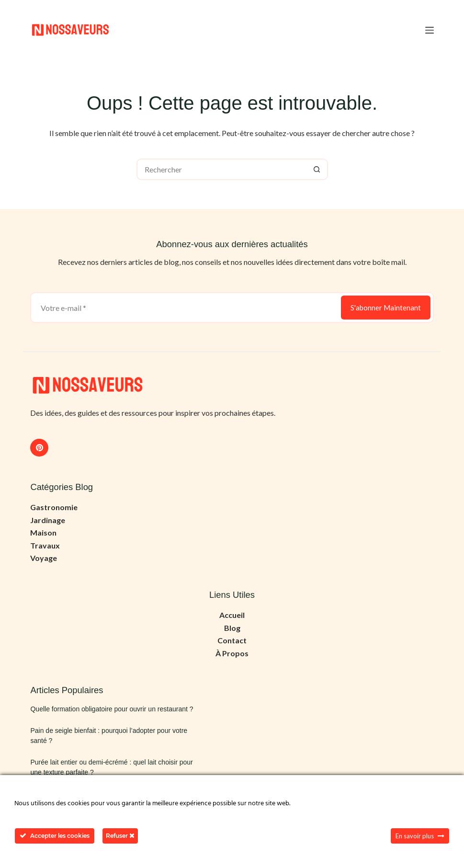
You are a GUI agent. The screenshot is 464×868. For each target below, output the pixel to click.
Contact (232, 640)
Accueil (232, 615)
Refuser (120, 836)
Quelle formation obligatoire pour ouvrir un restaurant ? (112, 709)
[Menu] (430, 30)
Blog (232, 628)
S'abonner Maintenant (386, 308)
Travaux (45, 545)
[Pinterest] (39, 448)
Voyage (44, 558)
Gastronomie (54, 507)
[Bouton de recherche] (317, 169)
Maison (43, 532)
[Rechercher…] (221, 169)
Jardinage (48, 520)
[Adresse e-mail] (185, 308)
